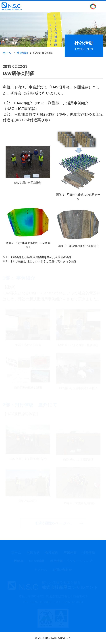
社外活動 (22, 53)
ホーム (7, 53)
